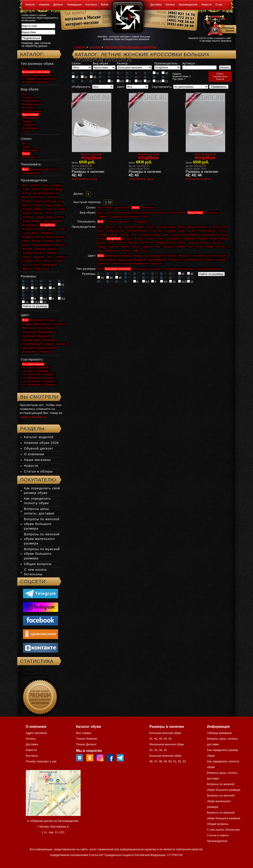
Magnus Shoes (208, 239)
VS (218, 247)
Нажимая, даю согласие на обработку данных (36, 45)
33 (84, 73)
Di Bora (214, 227)
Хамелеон (141, 263)
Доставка (156, 5)
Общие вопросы (38, 564)
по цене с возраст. (36, 367)
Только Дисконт (86, 744)
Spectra (147, 247)
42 (165, 73)
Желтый (184, 256)
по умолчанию (33, 364)
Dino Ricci (38, 197)
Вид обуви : (102, 63)
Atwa (141, 227)
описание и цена (84, 179)
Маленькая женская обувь (167, 744)
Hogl (157, 235)
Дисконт (58, 5)
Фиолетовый (122, 263)
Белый (126, 256)
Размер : (123, 63)
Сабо (145, 217)
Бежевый (112, 256)
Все (101, 208)
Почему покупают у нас (41, 761)
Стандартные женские (179, 269)
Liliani (159, 239)
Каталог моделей (39, 437)
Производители (188, 5)
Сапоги (110, 213)
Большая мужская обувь (166, 756)
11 (165, 81)
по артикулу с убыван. (39, 384)
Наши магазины (38, 460)
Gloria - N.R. (129, 235)
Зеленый (219, 256)
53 (165, 77)
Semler (125, 247)
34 (93, 73)
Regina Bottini (166, 243)
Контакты (91, 5)
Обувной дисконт (39, 448)
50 (138, 77)
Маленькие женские (147, 269)
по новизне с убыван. (39, 378)
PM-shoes (147, 243)
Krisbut (127, 239)
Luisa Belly (173, 239)
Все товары (84, 733)
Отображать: (82, 87)
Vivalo (209, 247)
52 (156, 77)
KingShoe (114, 239)
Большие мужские (209, 269)
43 (75, 77)
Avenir (150, 227)
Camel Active (115, 231)
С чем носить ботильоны (223, 830)
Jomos (175, 235)
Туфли (102, 217)
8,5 (120, 81)
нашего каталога (33, 417)
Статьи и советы (218, 835)
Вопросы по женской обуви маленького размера (42, 539)
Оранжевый (157, 260)
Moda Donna (55, 237)
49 (129, 77)
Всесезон (148, 208)
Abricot (110, 227)
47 (111, 77)
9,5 (138, 81)
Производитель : (167, 63)
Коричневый (107, 260)
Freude (103, 235)
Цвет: (121, 87)
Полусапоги (126, 213)
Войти (105, 5)
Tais (158, 247)
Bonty (182, 227)
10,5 (157, 81)
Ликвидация (74, 5)
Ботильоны (144, 213)
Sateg (102, 247)
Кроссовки (195, 213)
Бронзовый (153, 256)
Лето (135, 208)
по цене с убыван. (36, 371)
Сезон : (77, 63)
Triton (199, 247)
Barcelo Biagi (166, 227)
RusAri (217, 243)
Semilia (113, 247)
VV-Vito (34, 265)
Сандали (115, 217)
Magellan (189, 239)
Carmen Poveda (137, 231)
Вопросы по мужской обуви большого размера (42, 554)
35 (102, 73)
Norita (121, 243)
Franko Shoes (207, 231)
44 (84, 77)
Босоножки (131, 217)
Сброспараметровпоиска (220, 76)
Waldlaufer (112, 251)
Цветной (104, 263)
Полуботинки (176, 213)
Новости (206, 5)
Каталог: (33, 54)
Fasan (191, 231)
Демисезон (122, 208)
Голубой (170, 256)
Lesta (149, 239)
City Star (157, 231)
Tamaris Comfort (174, 247)
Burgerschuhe (197, 227)
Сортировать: (162, 87)
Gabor (114, 235)
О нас (219, 5)
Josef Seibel (190, 235)
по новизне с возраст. (39, 374)
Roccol (193, 243)
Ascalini (130, 227)
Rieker (182, 243)
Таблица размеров (219, 733)
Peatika (133, 243)
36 (111, 73)
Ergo (181, 231)
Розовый (174, 260)
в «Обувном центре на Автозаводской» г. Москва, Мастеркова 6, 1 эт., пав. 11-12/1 (53, 827)
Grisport (146, 235)
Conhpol (170, 231)
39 (138, 73)
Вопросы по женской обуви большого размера (42, 524)
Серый (209, 260)
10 (147, 81)
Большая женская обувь (165, 733)
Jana (165, 235)
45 (93, 77)
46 (102, 77)
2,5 (103, 81)
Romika (205, 243)
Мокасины (212, 213)
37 (120, 73)
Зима (109, 208)
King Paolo (31, 225)
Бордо (138, 256)
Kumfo (139, 239)
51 (147, 77)
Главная (80, 47)
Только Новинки (87, 739)
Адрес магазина (36, 733)
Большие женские (118, 269)
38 (129, 73)
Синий (221, 260)
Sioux (136, 247)
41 (156, 73)
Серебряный (192, 260)
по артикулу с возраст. (40, 381)
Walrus (126, 251)
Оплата (170, 5)
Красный (125, 260)
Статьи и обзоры (38, 471)
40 (147, 73)
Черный (157, 263)
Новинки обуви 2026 (42, 443)
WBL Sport (141, 251)
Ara (120, 227)
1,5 (85, 81)
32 (75, 73)
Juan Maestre (210, 235)
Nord (111, 243)
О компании (34, 454)
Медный (140, 260)
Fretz (222, 231)
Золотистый (202, 256)
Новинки (44, 5)
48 (120, 77)
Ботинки (159, 213)
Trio (190, 247)
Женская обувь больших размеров (130, 47)
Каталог (30, 5)
